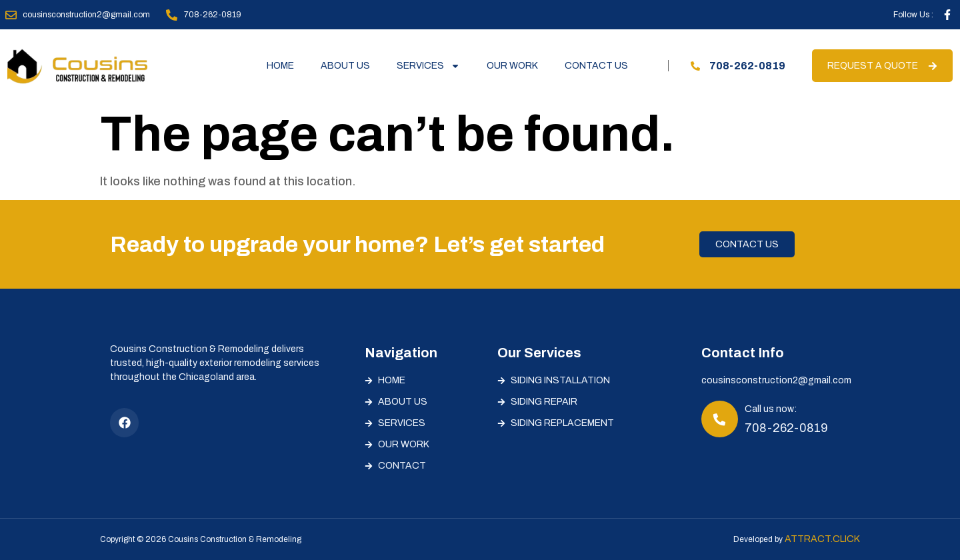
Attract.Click (822, 539)
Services (428, 66)
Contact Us (596, 66)
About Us (345, 66)
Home (280, 66)
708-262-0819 (786, 428)
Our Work (512, 66)
